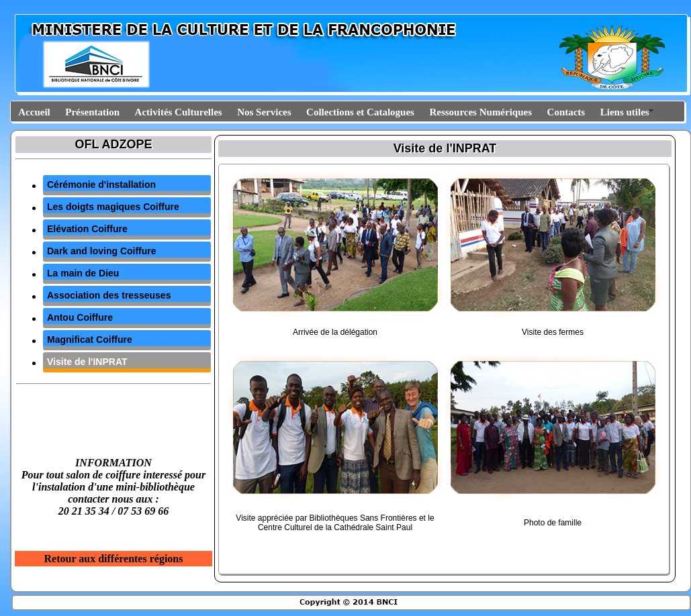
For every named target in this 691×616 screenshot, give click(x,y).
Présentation (92, 112)
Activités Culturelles (179, 112)
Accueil (34, 112)
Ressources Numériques (480, 112)
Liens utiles (625, 112)
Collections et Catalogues (360, 112)
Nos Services (264, 112)
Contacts (566, 112)
